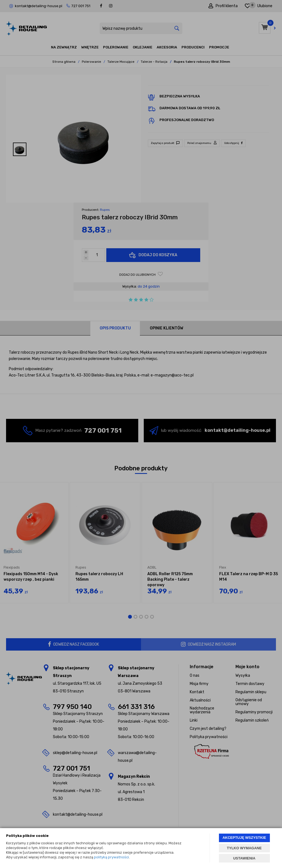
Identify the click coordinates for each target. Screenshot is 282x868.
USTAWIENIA (244, 858)
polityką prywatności (111, 857)
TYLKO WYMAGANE (244, 848)
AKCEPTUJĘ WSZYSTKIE (244, 838)
